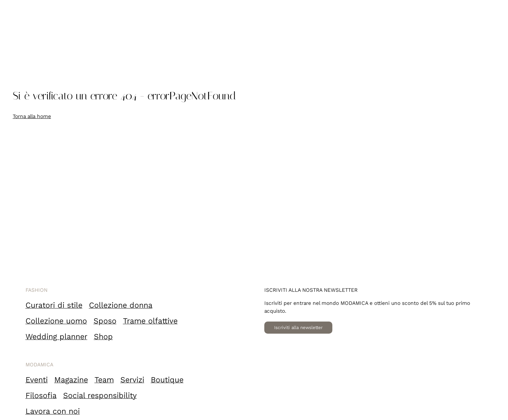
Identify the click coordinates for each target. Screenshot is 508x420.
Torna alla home (32, 116)
